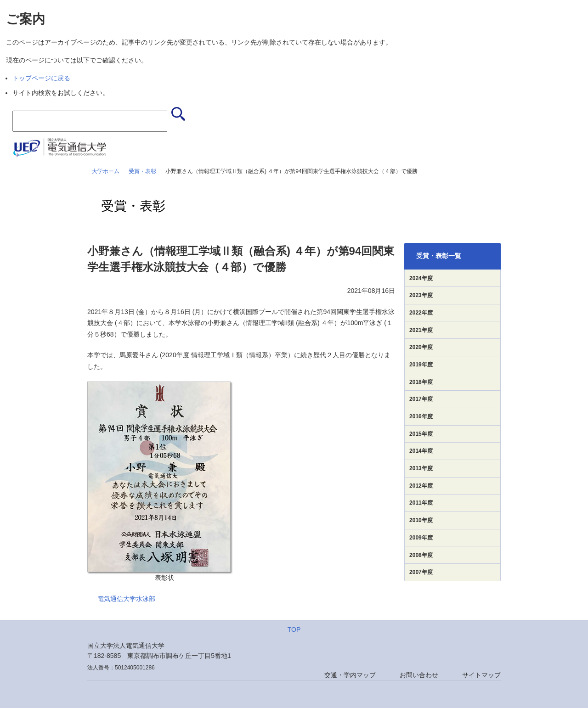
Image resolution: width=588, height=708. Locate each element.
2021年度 (421, 330)
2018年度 (421, 382)
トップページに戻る (41, 78)
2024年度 (421, 278)
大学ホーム (106, 171)
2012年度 (421, 486)
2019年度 (421, 365)
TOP (294, 629)
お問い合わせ (419, 675)
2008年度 (421, 555)
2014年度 (421, 451)
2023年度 (421, 295)
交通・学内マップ (350, 675)
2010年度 (421, 520)
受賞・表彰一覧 (439, 256)
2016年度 (421, 416)
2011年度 (421, 503)
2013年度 (421, 468)
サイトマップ (481, 675)
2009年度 (421, 538)
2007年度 (421, 572)
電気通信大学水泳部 (126, 599)
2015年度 (421, 434)
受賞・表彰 (142, 171)
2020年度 (421, 347)
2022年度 (421, 313)
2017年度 (421, 399)
